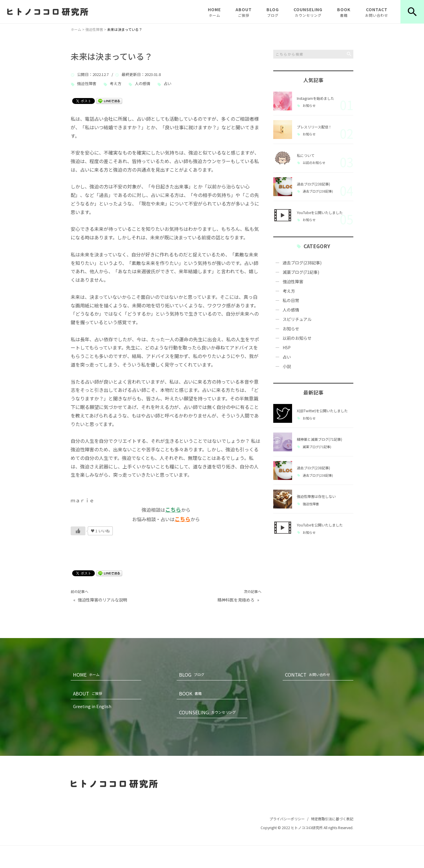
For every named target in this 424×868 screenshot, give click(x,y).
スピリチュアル (297, 319)
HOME (214, 12)
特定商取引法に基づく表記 (332, 819)
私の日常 (291, 300)
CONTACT (377, 12)
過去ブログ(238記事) (313, 184)
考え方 (116, 84)
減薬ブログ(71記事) (301, 272)
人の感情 (143, 84)
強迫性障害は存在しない (316, 496)
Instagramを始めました (315, 98)
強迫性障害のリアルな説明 (102, 600)
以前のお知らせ (314, 163)
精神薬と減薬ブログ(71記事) (319, 439)
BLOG (273, 12)
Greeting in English (92, 706)
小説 (287, 366)
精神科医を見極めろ (236, 600)
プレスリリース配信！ (314, 127)
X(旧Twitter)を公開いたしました (322, 411)
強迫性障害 (87, 84)
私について (306, 155)
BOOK (344, 12)
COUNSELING (308, 12)
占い (168, 84)
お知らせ (309, 106)
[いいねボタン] (78, 531)
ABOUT (244, 12)
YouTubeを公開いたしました (320, 212)
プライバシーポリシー (287, 819)
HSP (287, 347)
